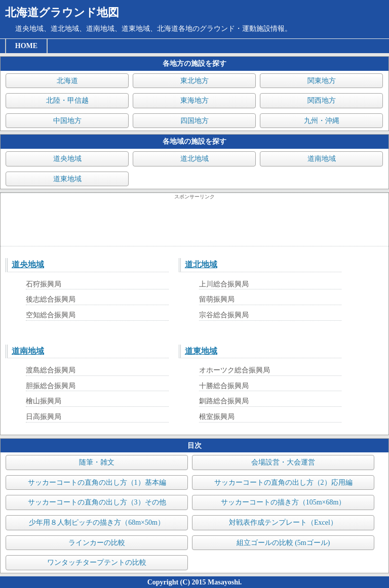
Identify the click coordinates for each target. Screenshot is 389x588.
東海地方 (194, 100)
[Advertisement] (194, 223)
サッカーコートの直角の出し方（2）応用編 (283, 482)
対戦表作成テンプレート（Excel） (283, 522)
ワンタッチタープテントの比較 (97, 562)
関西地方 (322, 100)
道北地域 (194, 159)
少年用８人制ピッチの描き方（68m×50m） (97, 522)
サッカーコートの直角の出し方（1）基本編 (97, 482)
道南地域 (322, 159)
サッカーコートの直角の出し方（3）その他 (97, 502)
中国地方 (67, 121)
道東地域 (67, 179)
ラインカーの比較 (97, 543)
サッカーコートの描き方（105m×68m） (283, 502)
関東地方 (322, 81)
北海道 (67, 81)
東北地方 (194, 81)
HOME (26, 46)
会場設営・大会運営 (283, 462)
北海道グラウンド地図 (62, 12)
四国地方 (194, 121)
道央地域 (67, 159)
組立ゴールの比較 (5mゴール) (283, 543)
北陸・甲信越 (67, 100)
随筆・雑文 (97, 462)
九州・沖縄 (322, 121)
